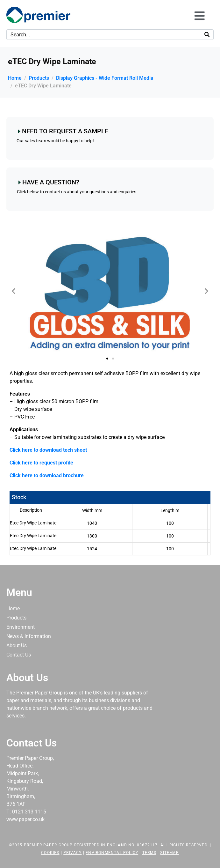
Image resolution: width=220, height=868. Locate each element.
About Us (17, 645)
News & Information (29, 636)
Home (13, 608)
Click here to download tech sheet (48, 450)
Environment (21, 627)
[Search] (207, 35)
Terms (149, 853)
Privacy (72, 853)
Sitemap (169, 853)
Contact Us (19, 655)
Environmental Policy (112, 853)
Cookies (50, 853)
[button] (14, 291)
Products (16, 618)
